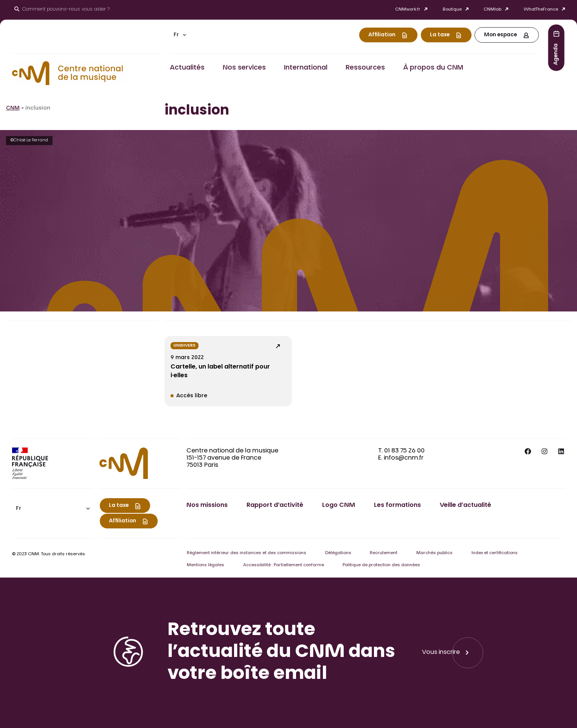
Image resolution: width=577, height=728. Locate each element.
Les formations (397, 505)
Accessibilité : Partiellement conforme (284, 565)
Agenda (556, 54)
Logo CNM (339, 505)
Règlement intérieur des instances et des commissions (247, 553)
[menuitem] (180, 35)
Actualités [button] (187, 68)
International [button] (306, 68)
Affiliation (382, 35)
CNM (13, 108)
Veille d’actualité (465, 505)
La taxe (440, 35)
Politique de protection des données (381, 565)
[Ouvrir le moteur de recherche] (62, 10)
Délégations (338, 553)
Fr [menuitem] (176, 35)
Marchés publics (434, 553)
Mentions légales (206, 565)
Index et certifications (495, 553)
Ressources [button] (365, 68)
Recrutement (384, 553)
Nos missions (207, 505)
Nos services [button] (244, 68)
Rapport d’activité (275, 505)
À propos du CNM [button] (433, 68)
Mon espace (500, 35)
